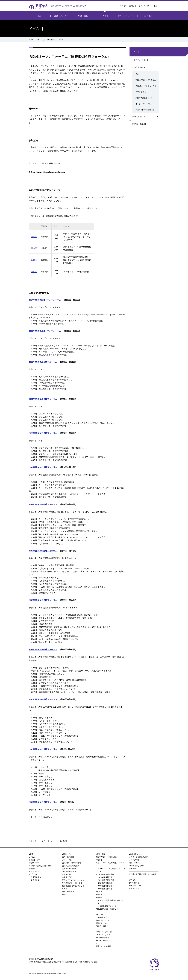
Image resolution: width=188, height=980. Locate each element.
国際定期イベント (139, 115)
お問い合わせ (134, 883)
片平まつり (138, 92)
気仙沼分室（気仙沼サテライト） (75, 886)
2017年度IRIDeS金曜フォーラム (43, 551)
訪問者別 (148, 16)
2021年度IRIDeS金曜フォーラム (43, 399)
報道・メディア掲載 (103, 946)
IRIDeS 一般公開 (139, 123)
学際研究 (99, 897)
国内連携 (99, 892)
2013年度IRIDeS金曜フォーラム (43, 749)
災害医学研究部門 (69, 869)
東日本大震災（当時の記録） (107, 857)
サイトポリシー (49, 841)
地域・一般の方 (135, 863)
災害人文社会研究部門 (71, 866)
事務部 (65, 894)
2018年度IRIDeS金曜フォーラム (43, 504)
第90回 (34, 260)
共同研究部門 (67, 877)
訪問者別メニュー (137, 854)
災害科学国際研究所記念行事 (145, 109)
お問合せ (133, 6)
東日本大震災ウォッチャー (144, 97)
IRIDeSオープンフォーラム (144, 86)
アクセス (123, 6)
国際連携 (99, 894)
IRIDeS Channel (102, 940)
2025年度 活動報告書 (106, 874)
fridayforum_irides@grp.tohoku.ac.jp (48, 172)
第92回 (34, 237)
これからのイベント (140, 60)
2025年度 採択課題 (105, 877)
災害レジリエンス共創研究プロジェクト (110, 864)
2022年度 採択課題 (105, 889)
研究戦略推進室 (68, 892)
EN (156, 6)
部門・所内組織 (68, 857)
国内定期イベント (139, 68)
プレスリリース (37, 874)
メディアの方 (134, 860)
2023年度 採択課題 (105, 886)
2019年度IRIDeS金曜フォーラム (43, 467)
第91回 (34, 248)
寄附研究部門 (67, 874)
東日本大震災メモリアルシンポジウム (146, 80)
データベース (101, 943)
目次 (136, 75)
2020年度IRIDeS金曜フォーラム (43, 433)
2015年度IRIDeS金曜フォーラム (43, 649)
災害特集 (99, 860)
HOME (31, 40)
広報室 (65, 889)
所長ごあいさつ (35, 860)
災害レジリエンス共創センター (74, 880)
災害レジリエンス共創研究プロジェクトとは (111, 870)
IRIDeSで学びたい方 (137, 866)
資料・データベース (127, 16)
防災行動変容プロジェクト (108, 906)
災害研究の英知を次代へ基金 (40, 866)
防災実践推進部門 (69, 871)
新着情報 (32, 869)
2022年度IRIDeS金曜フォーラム (43, 362)
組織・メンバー (61, 16)
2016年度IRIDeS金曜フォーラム (43, 600)
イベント (105, 16)
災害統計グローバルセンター (73, 883)
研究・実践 (83, 16)
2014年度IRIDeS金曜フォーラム (43, 699)
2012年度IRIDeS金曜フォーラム (43, 802)
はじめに (32, 857)
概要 (40, 16)
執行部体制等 (34, 863)
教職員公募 (35, 880)
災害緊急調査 (36, 877)
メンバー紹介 (67, 860)
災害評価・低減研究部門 (71, 863)
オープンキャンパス (142, 103)
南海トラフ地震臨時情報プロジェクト (111, 902)
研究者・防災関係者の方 (138, 857)
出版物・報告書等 (102, 938)
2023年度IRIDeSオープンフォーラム (45, 331)
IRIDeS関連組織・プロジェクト (108, 909)
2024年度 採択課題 (105, 883)
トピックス (35, 871)
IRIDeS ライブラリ (103, 935)
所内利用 (65, 841)
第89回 (34, 272)
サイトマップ (144, 6)
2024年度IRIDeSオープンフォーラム (45, 300)
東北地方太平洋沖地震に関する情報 (143, 874)
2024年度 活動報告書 (106, 880)
